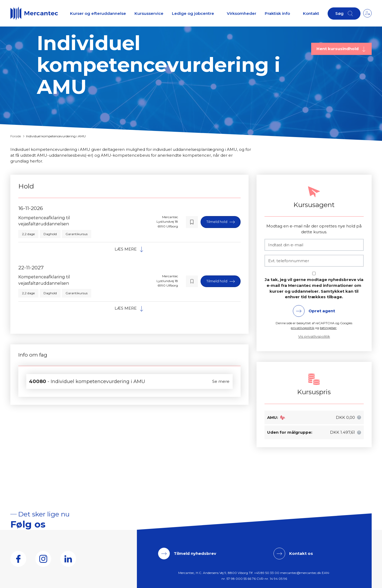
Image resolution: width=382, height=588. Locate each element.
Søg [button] (339, 13)
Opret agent (322, 311)
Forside (16, 136)
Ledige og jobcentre (193, 13)
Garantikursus (77, 234)
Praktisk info (277, 13)
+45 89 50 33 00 (267, 573)
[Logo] (34, 13)
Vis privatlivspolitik (314, 336)
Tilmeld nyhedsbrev (195, 553)
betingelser (328, 328)
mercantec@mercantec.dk (301, 573)
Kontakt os (301, 553)
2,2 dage (28, 234)
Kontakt (311, 13)
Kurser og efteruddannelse (98, 13)
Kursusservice (149, 13)
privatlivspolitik (303, 328)
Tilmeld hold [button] (217, 222)
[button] (192, 222)
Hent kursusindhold (338, 49)
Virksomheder (242, 13)
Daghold (50, 234)
